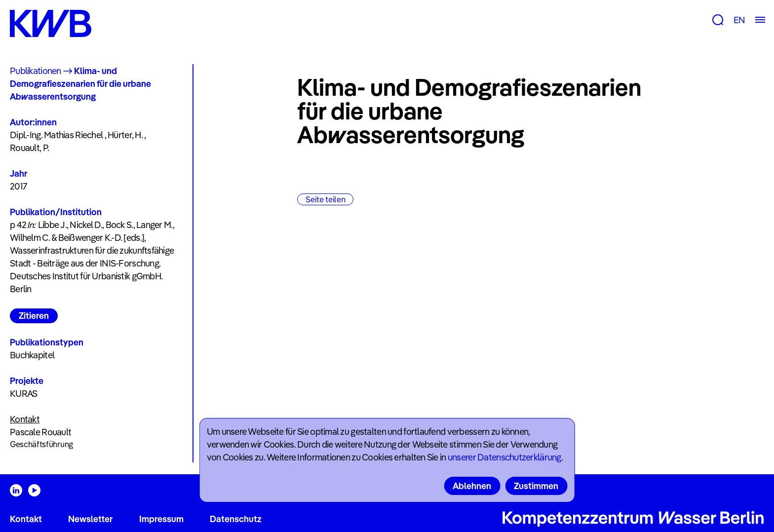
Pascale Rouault (40, 432)
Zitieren (34, 316)
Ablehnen (472, 486)
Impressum (161, 519)
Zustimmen (536, 486)
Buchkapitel (32, 355)
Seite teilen (325, 199)
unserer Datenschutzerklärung (504, 457)
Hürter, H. (125, 135)
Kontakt (26, 519)
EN (739, 20)
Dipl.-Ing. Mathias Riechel (56, 135)
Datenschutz (236, 519)
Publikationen (36, 71)
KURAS (23, 394)
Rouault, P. (29, 148)
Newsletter (90, 519)
